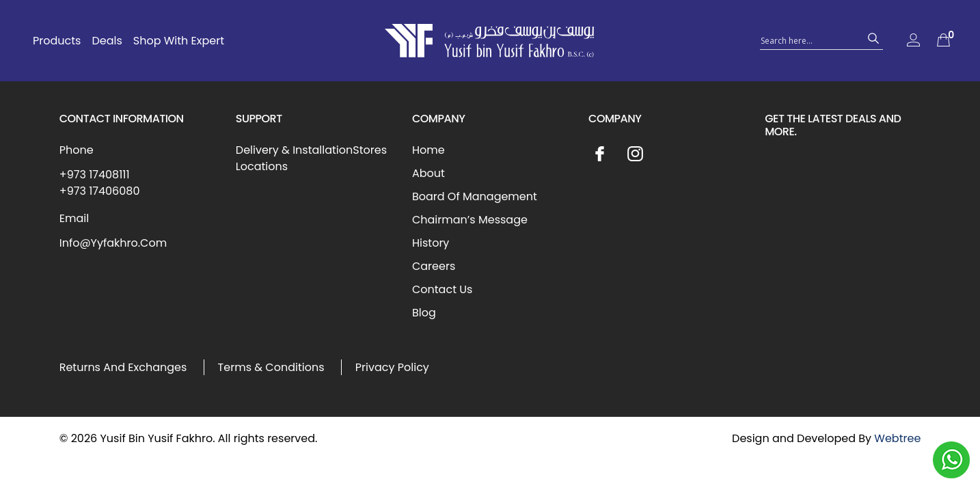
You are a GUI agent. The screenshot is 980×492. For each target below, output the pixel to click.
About (428, 173)
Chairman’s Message (470, 220)
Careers (434, 266)
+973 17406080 (100, 191)
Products (57, 41)
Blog (424, 313)
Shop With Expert (179, 41)
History (431, 243)
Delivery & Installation (294, 150)
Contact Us (442, 289)
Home (428, 150)
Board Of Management (475, 196)
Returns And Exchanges (123, 367)
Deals (107, 41)
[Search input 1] (809, 40)
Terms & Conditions (271, 367)
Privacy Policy (392, 367)
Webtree (897, 438)
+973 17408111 (95, 175)
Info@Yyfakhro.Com (113, 243)
